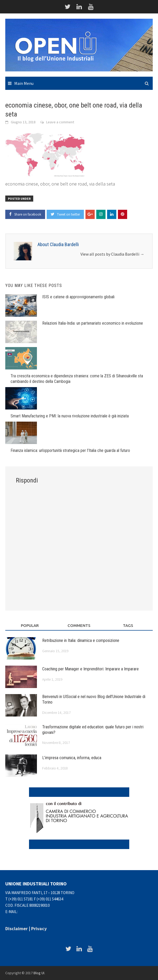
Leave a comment (60, 122)
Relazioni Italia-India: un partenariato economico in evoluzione (93, 323)
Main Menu (24, 83)
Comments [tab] (79, 625)
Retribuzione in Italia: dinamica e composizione (81, 640)
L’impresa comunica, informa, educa (72, 758)
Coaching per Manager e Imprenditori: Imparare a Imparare (90, 669)
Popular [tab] (30, 625)
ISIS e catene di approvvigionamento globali (78, 297)
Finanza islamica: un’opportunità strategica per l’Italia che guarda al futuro (70, 450)
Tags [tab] (128, 625)
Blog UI (39, 973)
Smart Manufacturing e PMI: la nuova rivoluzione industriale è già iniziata (70, 416)
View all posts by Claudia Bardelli (112, 254)
